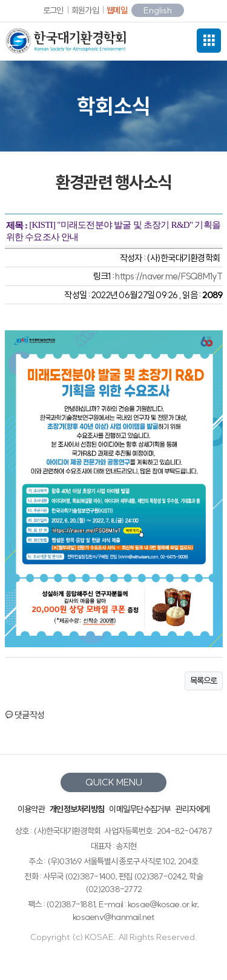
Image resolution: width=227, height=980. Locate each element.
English (158, 10)
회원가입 (85, 10)
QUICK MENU (114, 782)
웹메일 (117, 10)
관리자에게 (192, 809)
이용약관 (31, 809)
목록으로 (204, 681)
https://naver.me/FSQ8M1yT (169, 276)
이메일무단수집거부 (140, 809)
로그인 (53, 10)
